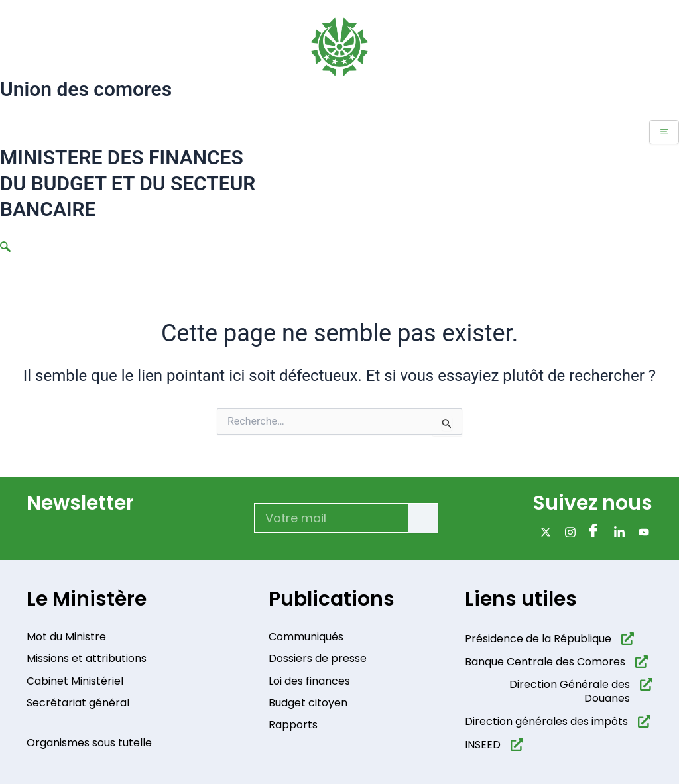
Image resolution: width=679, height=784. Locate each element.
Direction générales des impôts (546, 721)
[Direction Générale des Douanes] (646, 685)
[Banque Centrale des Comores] (642, 662)
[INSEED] (517, 745)
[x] (543, 532)
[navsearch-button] (5, 248)
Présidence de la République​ (538, 639)
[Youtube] (642, 532)
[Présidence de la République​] (628, 639)
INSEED (483, 745)
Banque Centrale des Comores (545, 662)
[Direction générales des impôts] (644, 721)
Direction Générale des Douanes (570, 692)
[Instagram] (568, 532)
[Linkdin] (617, 532)
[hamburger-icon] (664, 132)
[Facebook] (592, 532)
